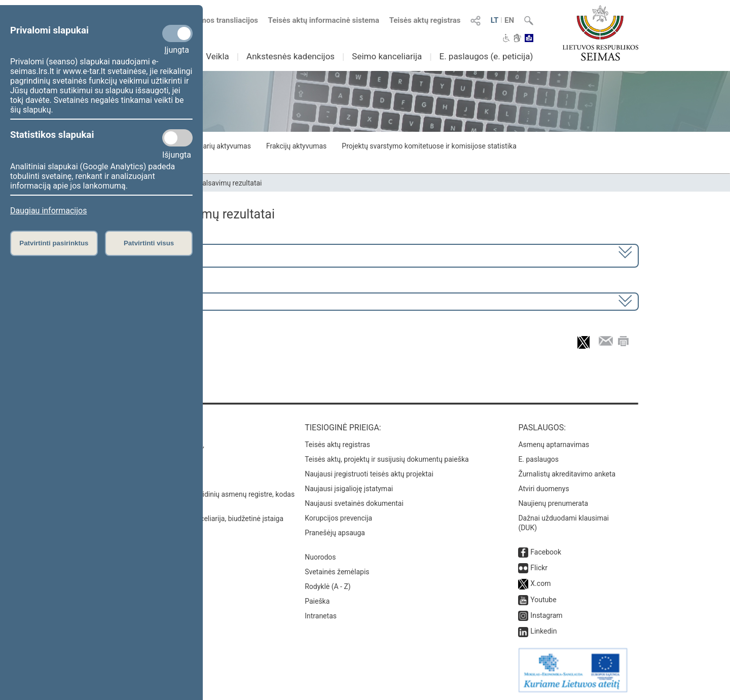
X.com (540, 583)
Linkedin (543, 631)
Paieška (317, 601)
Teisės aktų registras (425, 20)
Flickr (539, 568)
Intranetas (321, 616)
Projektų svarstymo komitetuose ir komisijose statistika (429, 146)
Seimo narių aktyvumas (214, 146)
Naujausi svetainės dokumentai (354, 503)
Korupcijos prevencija (338, 518)
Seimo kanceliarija (387, 56)
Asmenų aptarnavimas (554, 445)
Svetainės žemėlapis (337, 572)
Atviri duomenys (543, 489)
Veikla (217, 56)
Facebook (546, 552)
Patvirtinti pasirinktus (54, 243)
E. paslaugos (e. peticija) (486, 56)
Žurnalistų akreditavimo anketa (567, 474)
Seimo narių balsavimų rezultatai (211, 183)
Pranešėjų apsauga (335, 533)
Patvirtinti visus (149, 243)
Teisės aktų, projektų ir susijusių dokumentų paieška (387, 459)
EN (509, 20)
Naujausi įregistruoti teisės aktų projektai (369, 474)
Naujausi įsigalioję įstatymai (349, 489)
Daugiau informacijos (48, 211)
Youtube (543, 600)
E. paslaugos (538, 459)
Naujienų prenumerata (553, 503)
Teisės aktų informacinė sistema (324, 20)
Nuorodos (320, 557)
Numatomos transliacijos (209, 20)
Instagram (546, 615)
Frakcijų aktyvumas (296, 146)
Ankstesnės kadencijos (290, 56)
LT (495, 20)
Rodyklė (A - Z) (328, 586)
